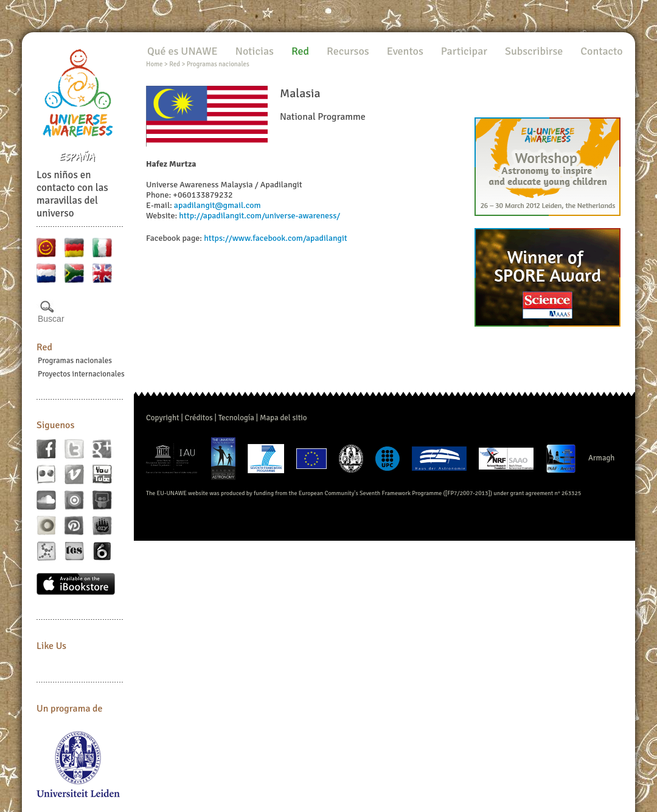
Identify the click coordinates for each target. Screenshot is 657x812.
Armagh (602, 458)
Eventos (405, 51)
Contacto (601, 51)
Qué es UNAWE (182, 51)
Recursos (348, 51)
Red (44, 347)
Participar (464, 51)
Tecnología (236, 418)
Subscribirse (534, 51)
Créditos (199, 418)
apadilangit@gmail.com (217, 205)
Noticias (255, 51)
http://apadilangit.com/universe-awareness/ (259, 216)
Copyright (163, 418)
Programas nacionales (75, 361)
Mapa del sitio (283, 418)
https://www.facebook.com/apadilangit (275, 238)
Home (154, 64)
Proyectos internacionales (81, 374)
